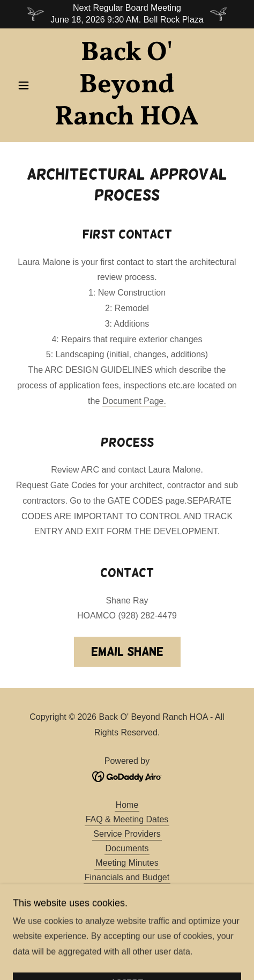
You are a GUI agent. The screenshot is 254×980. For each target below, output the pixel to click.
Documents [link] (127, 848)
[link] (127, 85)
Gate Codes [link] (127, 921)
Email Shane (127, 651)
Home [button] (127, 805)
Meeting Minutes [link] (127, 863)
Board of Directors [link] (127, 892)
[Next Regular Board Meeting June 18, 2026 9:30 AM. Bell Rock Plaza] (127, 14)
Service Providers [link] (127, 834)
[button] (30, 85)
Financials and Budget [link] (127, 877)
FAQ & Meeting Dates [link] (127, 819)
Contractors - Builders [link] (127, 906)
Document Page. (134, 401)
